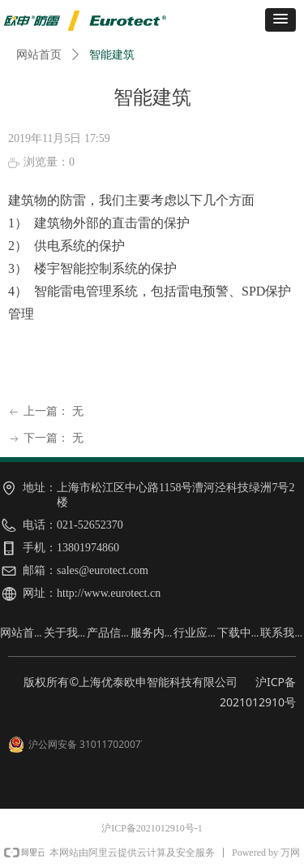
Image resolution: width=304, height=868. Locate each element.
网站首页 (39, 55)
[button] (280, 20)
